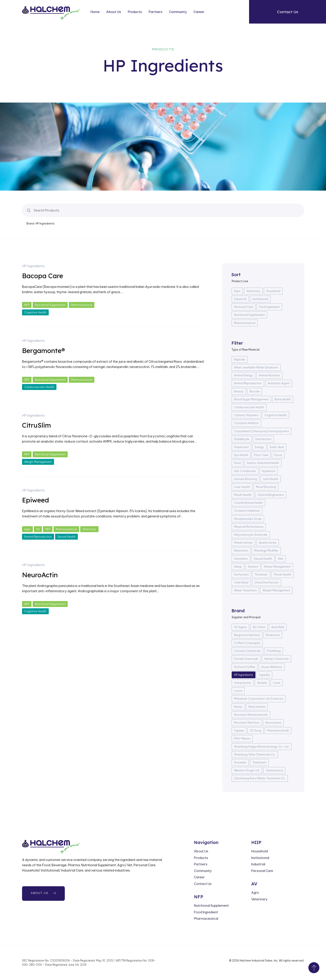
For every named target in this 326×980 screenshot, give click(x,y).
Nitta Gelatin (257, 707)
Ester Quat (277, 447)
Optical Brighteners (271, 495)
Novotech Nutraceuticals (251, 715)
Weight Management (38, 462)
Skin (281, 559)
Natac (238, 707)
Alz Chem (259, 627)
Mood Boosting (266, 487)
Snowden (240, 762)
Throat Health (282, 575)
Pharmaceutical (82, 305)
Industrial (240, 299)
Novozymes (273, 723)
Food (237, 463)
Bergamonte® (43, 351)
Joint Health (271, 479)
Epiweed (36, 500)
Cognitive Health (35, 312)
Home (95, 12)
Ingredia (264, 675)
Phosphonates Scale (248, 519)
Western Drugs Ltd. (247, 770)
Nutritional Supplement (50, 305)
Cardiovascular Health (39, 387)
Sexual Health (66, 537)
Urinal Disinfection (267, 582)
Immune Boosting (246, 479)
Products (135, 12)
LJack (277, 683)
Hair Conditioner (245, 471)
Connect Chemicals (247, 651)
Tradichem (259, 762)
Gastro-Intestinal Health (263, 463)
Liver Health (242, 487)
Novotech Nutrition (247, 723)
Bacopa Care (43, 276)
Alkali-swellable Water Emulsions (256, 367)
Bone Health (283, 399)
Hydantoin (269, 471)
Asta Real (278, 627)
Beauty (239, 391)
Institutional (260, 299)
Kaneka (262, 683)
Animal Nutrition (269, 375)
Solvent (253, 567)
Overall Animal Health (248, 503)
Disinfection (263, 439)
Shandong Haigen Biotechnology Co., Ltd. (262, 747)
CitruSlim (36, 425)
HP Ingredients (33, 266)
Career (199, 12)
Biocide (255, 391)
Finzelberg (274, 651)
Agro (27, 529)
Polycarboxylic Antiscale (251, 535)
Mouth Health (243, 495)
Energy (259, 447)
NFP (27, 305)
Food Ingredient (269, 307)
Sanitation (241, 559)
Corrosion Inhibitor (246, 423)
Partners (156, 12)
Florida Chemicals (246, 659)
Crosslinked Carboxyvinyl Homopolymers (262, 431)
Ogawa (239, 731)
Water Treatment (245, 590)
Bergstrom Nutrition (247, 635)
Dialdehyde (242, 439)
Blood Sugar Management (251, 399)
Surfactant (241, 575)
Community (178, 12)
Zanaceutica (274, 770)
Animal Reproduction (38, 537)
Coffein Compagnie (247, 643)
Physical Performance (249, 527)
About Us (114, 12)
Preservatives (243, 543)
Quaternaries (267, 543)
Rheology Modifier (266, 551)
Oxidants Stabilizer (247, 511)
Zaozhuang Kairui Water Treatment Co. (260, 778)
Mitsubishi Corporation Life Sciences (259, 699)
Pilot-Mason (242, 738)
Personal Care (244, 307)
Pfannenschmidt (278, 731)
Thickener (261, 575)
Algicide (240, 359)
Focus (278, 455)
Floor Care (261, 455)
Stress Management (277, 567)
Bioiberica (273, 635)
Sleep (238, 567)
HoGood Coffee (245, 667)
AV (38, 529)
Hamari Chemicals (277, 659)
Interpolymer (243, 683)
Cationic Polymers (246, 415)
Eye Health (241, 455)
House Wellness (272, 667)
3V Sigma (240, 627)
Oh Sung (256, 731)
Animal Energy (243, 375)
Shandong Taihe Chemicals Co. (255, 755)
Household (273, 291)
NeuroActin (40, 575)
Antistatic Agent (279, 383)
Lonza (238, 691)
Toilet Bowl (241, 582)
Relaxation (241, 551)
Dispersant (241, 447)
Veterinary (89, 529)
